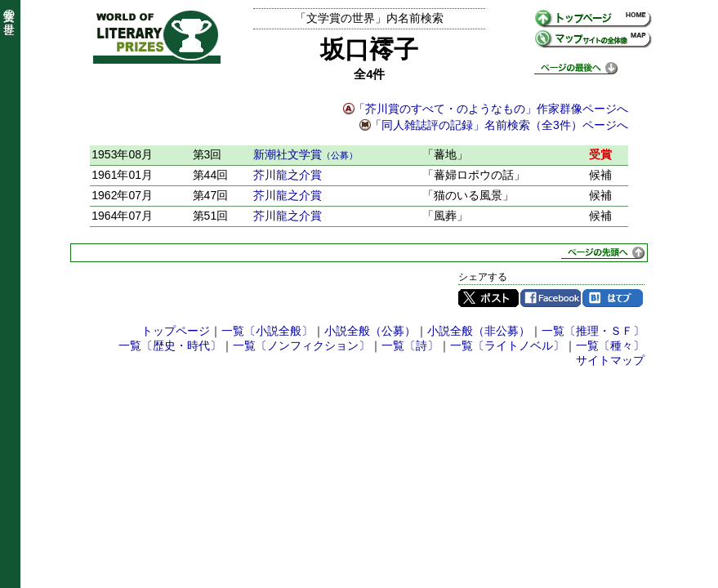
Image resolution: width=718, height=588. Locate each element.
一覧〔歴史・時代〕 (170, 345)
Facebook (551, 298)
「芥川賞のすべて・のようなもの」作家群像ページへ (491, 109)
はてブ (613, 298)
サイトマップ (610, 360)
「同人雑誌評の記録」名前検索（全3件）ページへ (499, 125)
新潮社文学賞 (305, 154)
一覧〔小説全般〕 (267, 331)
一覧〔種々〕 (610, 345)
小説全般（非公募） (479, 331)
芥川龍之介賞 (288, 175)
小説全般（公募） (370, 331)
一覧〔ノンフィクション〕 (301, 345)
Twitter (488, 298)
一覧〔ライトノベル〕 (507, 345)
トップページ (176, 331)
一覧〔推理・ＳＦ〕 (593, 331)
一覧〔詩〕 (410, 345)
